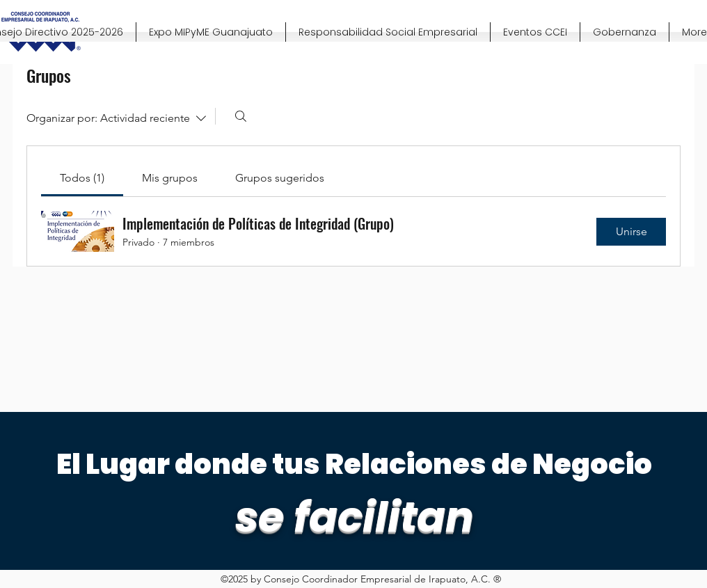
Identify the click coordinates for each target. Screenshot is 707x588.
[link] (82, 178)
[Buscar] (241, 116)
